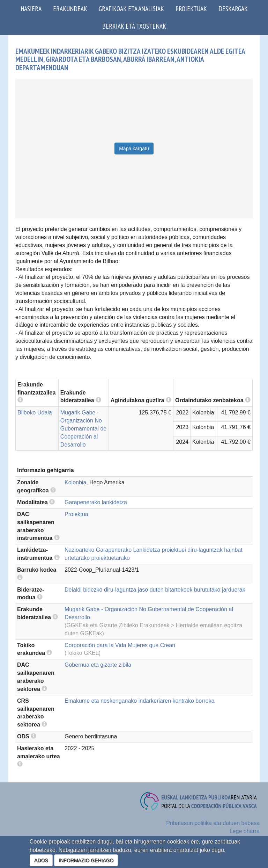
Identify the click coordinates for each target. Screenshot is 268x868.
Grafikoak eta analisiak (131, 9)
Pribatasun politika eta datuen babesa (213, 823)
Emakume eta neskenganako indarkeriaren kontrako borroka (140, 701)
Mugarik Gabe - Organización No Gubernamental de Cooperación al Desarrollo (84, 428)
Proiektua (76, 514)
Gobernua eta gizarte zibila (98, 665)
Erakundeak (70, 9)
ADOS (41, 860)
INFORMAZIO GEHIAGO (86, 860)
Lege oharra (245, 831)
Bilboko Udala (35, 413)
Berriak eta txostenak (134, 26)
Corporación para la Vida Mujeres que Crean (120, 645)
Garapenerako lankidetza (96, 502)
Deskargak (233, 9)
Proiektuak (191, 9)
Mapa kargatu (134, 149)
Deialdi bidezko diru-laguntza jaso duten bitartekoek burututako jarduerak (155, 590)
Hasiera (31, 9)
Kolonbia (75, 482)
